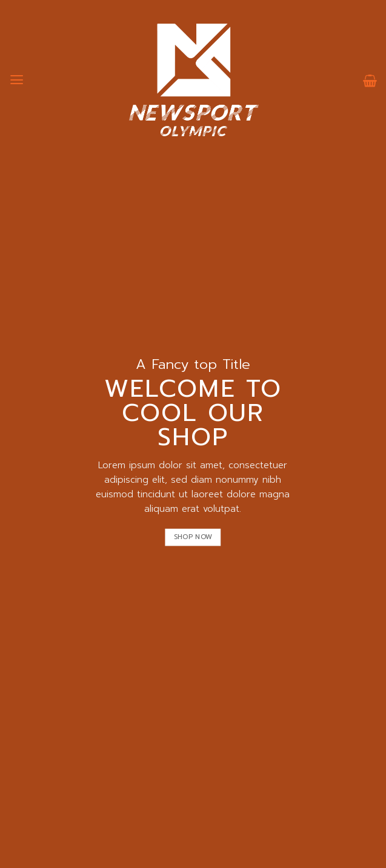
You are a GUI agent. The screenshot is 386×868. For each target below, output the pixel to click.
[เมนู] (17, 80)
